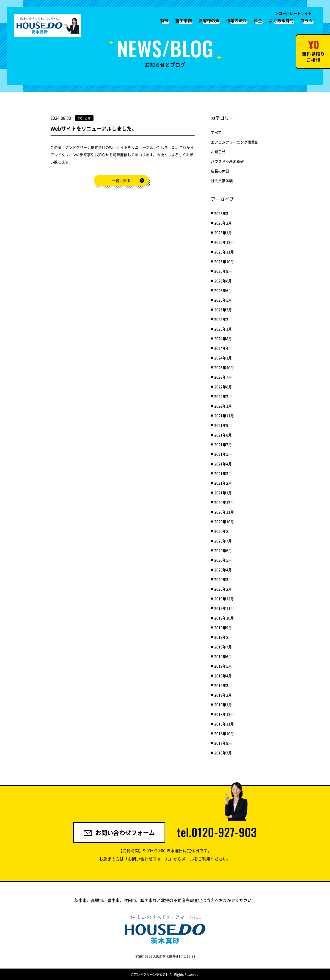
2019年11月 (224, 608)
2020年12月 (224, 502)
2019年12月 (224, 599)
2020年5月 (223, 560)
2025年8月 (223, 281)
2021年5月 (223, 454)
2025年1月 (223, 329)
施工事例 (184, 20)
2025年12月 (224, 242)
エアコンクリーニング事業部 (235, 142)
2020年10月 (224, 522)
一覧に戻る (121, 180)
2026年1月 (223, 233)
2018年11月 (224, 724)
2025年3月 (223, 310)
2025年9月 (223, 271)
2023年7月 (223, 377)
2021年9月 (223, 425)
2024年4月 (223, 348)
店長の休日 (220, 171)
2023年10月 (224, 367)
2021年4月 (223, 464)
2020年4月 (223, 570)
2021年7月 (223, 444)
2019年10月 (224, 618)
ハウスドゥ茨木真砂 (227, 161)
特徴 (164, 20)
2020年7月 (223, 541)
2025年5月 (223, 300)
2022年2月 (223, 396)
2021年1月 (223, 493)
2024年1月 (223, 358)
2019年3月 (223, 685)
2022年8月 (223, 387)
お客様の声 (209, 20)
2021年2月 (223, 483)
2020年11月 (224, 512)
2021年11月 (224, 416)
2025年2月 (223, 319)
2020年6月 (223, 550)
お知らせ (218, 152)
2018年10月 (224, 733)
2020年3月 (223, 579)
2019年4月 (223, 676)
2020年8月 (223, 531)
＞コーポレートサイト (293, 13)
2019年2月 (223, 695)
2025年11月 (224, 252)
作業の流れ (236, 20)
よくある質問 (281, 20)
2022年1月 (223, 406)
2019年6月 (223, 656)
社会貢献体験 (222, 180)
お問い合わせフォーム (119, 832)
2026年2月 (223, 223)
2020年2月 (223, 589)
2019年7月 (223, 647)
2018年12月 (224, 714)
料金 (258, 20)
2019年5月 (223, 666)
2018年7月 (223, 753)
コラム (307, 20)
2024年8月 (223, 339)
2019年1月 (223, 705)
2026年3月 (223, 213)
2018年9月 (223, 743)
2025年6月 (223, 290)
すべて (216, 132)
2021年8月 (223, 435)
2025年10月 (224, 261)
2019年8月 (223, 637)
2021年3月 (223, 473)
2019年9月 (223, 627)
